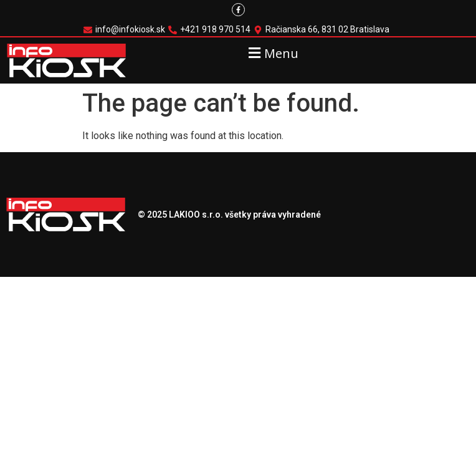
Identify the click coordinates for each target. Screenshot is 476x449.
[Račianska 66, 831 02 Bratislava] (323, 30)
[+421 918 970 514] (211, 30)
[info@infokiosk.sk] (126, 30)
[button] (272, 53)
